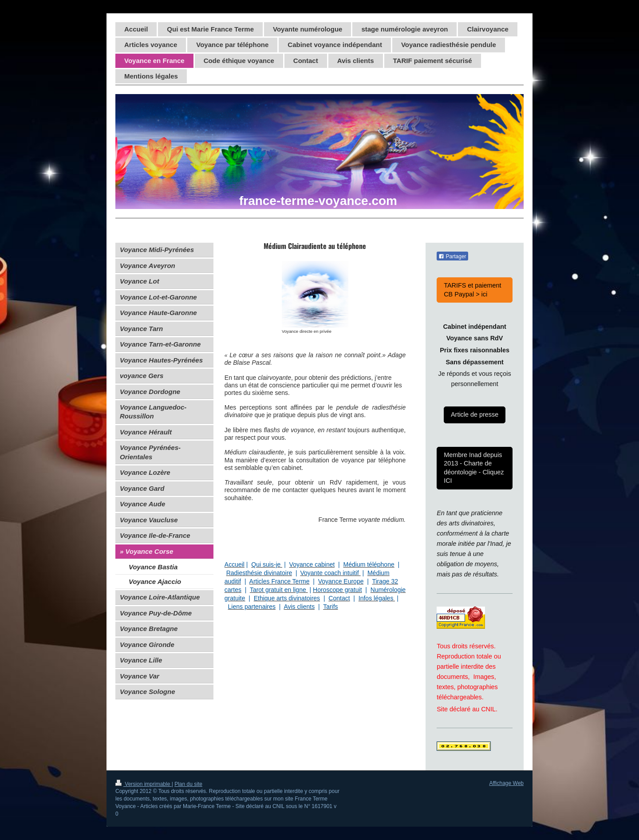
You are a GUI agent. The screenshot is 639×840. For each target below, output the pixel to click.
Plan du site (188, 784)
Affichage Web (506, 783)
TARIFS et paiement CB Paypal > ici (472, 290)
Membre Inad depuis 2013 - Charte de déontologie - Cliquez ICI (474, 468)
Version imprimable (144, 784)
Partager (452, 256)
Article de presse (475, 414)
